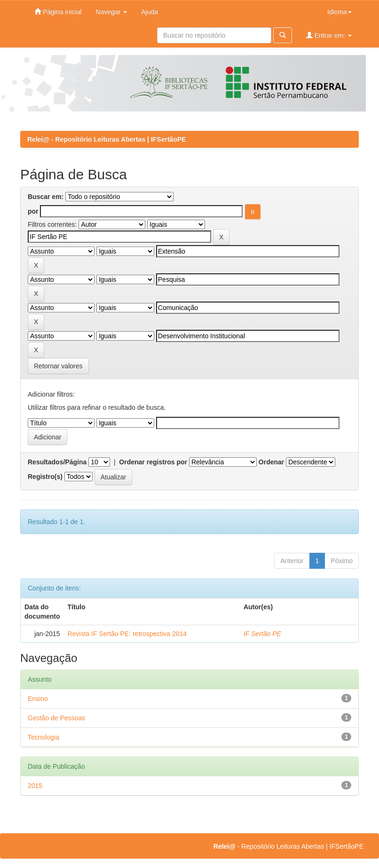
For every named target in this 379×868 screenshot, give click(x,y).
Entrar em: (329, 35)
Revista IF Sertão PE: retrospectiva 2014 (127, 634)
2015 (35, 786)
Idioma (340, 12)
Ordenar (271, 462)
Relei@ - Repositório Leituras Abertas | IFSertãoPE (107, 139)
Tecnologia (43, 737)
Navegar (111, 12)
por (33, 211)
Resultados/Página (57, 462)
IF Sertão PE (262, 634)
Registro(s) (45, 477)
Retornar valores (58, 366)
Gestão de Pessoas (56, 718)
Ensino (38, 699)
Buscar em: (46, 197)
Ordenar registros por (153, 462)
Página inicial (58, 12)
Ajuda (150, 12)
